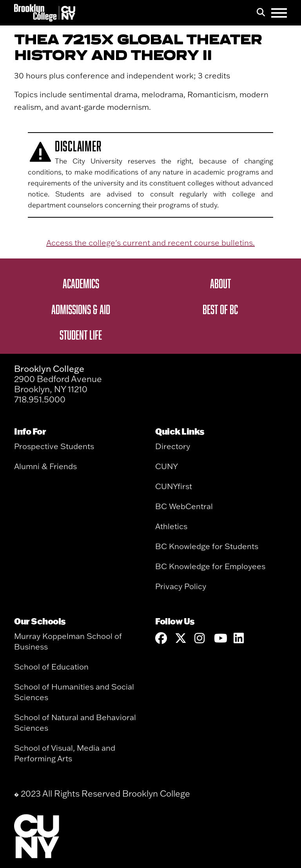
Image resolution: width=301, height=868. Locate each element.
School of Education (51, 667)
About (220, 283)
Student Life (81, 335)
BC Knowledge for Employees (210, 566)
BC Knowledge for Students (207, 546)
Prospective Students (54, 446)
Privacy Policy (181, 586)
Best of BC (220, 309)
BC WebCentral (184, 506)
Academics (81, 283)
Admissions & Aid (81, 309)
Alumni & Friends (45, 466)
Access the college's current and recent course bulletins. (150, 243)
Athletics (171, 526)
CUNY (167, 466)
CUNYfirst (174, 486)
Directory (173, 446)
